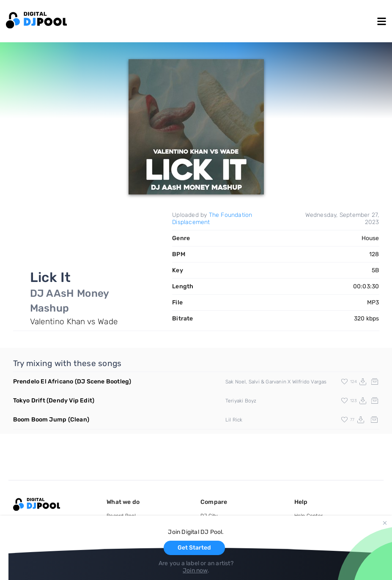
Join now (195, 570)
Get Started (194, 548)
